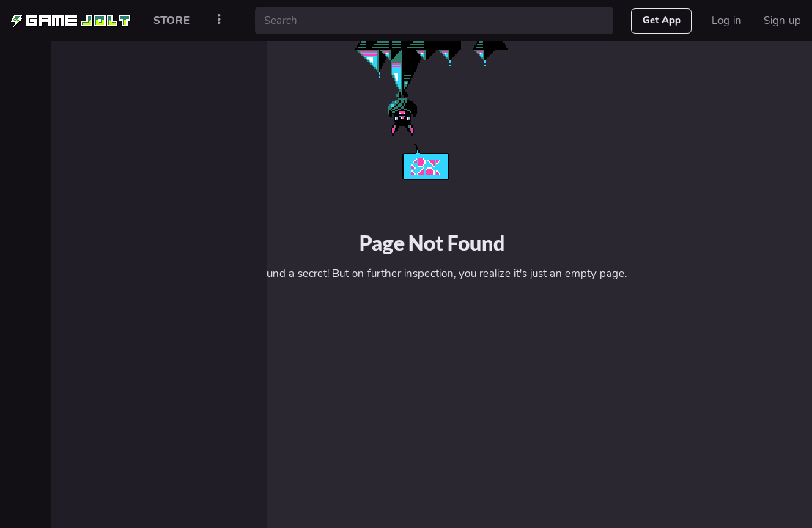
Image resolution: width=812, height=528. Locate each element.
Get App (662, 21)
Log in (727, 21)
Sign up (782, 21)
